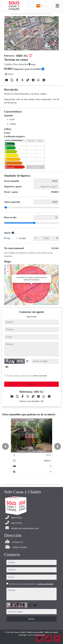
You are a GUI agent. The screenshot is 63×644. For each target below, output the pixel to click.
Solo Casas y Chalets (18, 632)
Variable (22, 238)
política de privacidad (40, 376)
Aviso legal (23, 635)
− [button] (8, 272)
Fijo (9, 238)
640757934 (31, 317)
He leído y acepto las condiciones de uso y (27, 376)
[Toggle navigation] (57, 6)
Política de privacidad (35, 632)
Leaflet (34, 304)
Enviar (32, 384)
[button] (5, 446)
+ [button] (8, 268)
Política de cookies (51, 632)
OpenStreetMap (45, 304)
